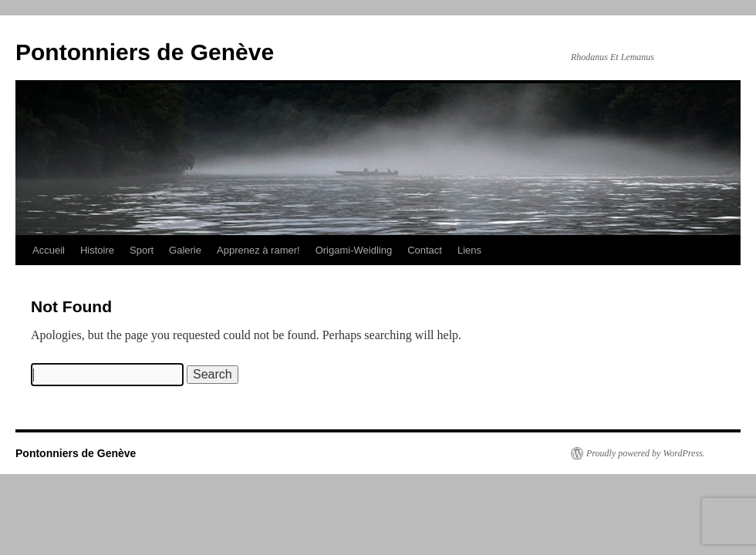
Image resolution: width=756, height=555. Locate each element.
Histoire (97, 250)
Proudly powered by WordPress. (646, 453)
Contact (425, 250)
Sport (142, 250)
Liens (469, 250)
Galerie (185, 250)
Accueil (49, 250)
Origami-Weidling (354, 250)
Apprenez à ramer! (258, 250)
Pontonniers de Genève (145, 52)
